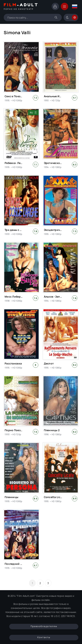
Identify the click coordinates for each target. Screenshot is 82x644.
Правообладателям (44, 626)
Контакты (44, 637)
